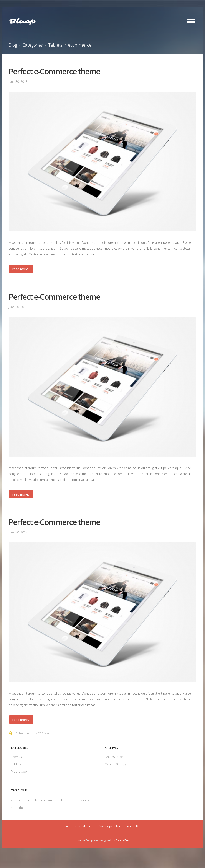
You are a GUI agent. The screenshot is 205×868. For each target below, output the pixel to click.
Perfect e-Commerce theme (54, 71)
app (14, 800)
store (15, 808)
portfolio (71, 800)
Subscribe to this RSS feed (33, 733)
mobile (59, 800)
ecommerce (26, 800)
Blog (13, 45)
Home (66, 826)
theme (24, 808)
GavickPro (122, 840)
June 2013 (114, 757)
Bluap (22, 21)
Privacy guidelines (111, 826)
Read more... (21, 269)
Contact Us (133, 826)
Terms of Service (84, 826)
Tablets (55, 45)
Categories (33, 45)
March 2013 (115, 764)
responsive (85, 800)
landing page (45, 800)
